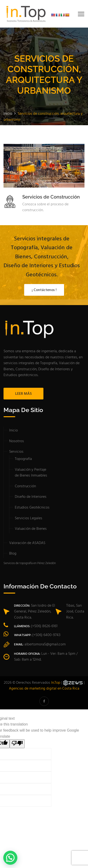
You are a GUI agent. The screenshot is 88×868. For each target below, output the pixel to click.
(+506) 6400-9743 (46, 635)
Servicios (16, 452)
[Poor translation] (17, 744)
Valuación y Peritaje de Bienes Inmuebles (31, 473)
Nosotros (17, 441)
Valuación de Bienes (31, 529)
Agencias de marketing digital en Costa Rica (44, 689)
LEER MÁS (23, 394)
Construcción (25, 486)
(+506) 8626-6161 (44, 626)
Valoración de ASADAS (27, 543)
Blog (13, 554)
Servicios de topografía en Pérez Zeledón (30, 563)
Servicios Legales (29, 518)
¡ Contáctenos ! (44, 290)
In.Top (56, 683)
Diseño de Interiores (31, 497)
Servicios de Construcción (51, 197)
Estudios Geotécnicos (32, 508)
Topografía (23, 459)
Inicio (13, 430)
